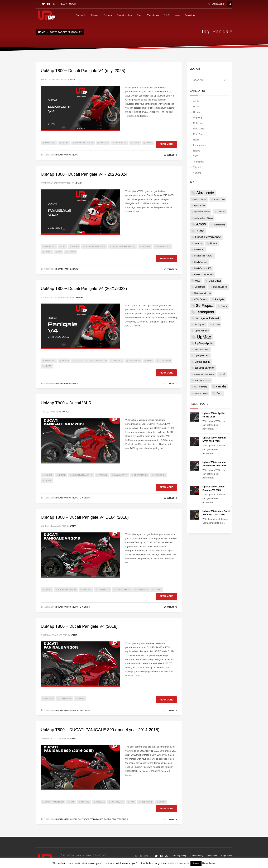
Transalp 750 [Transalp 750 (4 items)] (200, 325)
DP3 (64, 246)
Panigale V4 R (164, 246)
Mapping (68, 155)
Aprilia (196, 101)
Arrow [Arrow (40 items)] (201, 224)
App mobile (81, 15)
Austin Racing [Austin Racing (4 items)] (219, 225)
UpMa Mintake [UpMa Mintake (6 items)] (202, 331)
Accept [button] (196, 863)
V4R (60, 252)
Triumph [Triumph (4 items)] (216, 325)
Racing (107, 819)
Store (139, 15)
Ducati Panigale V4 (84, 143)
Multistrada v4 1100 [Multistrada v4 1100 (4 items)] (202, 293)
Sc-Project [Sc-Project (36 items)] (204, 306)
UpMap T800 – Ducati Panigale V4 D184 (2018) (85, 517)
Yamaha (197, 173)
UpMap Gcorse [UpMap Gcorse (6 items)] (202, 355)
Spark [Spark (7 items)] (224, 306)
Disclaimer (212, 856)
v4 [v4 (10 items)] (224, 374)
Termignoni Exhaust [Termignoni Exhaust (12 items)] (207, 318)
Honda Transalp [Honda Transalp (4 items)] (201, 262)
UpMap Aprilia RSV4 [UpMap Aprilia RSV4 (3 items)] (202, 349)
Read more (166, 144)
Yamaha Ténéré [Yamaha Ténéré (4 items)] (201, 393)
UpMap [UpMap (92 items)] (204, 337)
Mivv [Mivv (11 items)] (198, 281)
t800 (132, 802)
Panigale (104, 143)
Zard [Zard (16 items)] (219, 393)
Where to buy (153, 15)
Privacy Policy (180, 856)
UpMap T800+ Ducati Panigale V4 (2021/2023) (84, 288)
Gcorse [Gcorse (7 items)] (198, 243)
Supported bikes (124, 15)
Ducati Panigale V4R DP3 (124, 246)
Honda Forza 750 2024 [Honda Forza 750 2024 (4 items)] (204, 256)
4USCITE (49, 475)
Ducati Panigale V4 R (95, 246)
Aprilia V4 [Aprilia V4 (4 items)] (221, 212)
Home (42, 32)
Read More (209, 863)
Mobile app (78, 819)
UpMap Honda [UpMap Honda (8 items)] (203, 362)
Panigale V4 (121, 143)
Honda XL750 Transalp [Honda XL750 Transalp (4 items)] (204, 274)
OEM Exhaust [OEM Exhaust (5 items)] (201, 299)
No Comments (170, 155)
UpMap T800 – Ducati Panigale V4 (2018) (79, 626)
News (177, 15)
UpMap (72, 79)
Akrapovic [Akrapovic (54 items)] (205, 193)
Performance (141, 475)
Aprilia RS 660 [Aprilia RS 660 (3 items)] (219, 199)
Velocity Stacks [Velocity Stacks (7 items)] (202, 380)
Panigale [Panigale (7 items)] (219, 299)
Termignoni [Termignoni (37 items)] (205, 312)
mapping (85, 802)
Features (107, 15)
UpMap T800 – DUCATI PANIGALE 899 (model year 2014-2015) (100, 730)
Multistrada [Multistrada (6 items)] (200, 287)
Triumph (197, 167)
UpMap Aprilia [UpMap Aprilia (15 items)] (204, 343)
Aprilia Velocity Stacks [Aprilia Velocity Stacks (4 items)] (204, 218)
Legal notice (227, 856)
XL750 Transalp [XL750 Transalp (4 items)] (201, 387)
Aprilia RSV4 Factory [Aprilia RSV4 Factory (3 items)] (202, 212)
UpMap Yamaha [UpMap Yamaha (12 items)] (205, 368)
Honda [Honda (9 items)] (214, 243)
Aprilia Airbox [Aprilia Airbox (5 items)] (200, 199)
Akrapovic (50, 143)
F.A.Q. (167, 15)
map (73, 802)
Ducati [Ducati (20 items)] (200, 231)
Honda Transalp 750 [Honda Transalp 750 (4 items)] (203, 268)
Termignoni (165, 361)
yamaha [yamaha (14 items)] (221, 387)
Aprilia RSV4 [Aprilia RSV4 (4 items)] (200, 205)
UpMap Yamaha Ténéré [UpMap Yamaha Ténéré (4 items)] (204, 374)
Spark (136, 143)
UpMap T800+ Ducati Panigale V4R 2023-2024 (84, 174)
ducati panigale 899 (54, 802)
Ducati (65, 143)
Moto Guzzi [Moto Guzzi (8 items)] (215, 281)
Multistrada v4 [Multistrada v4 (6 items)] (220, 287)
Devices (95, 15)
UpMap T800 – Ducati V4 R (66, 403)
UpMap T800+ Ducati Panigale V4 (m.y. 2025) (83, 71)
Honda (197, 112)
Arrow (65, 361)
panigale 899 (118, 802)
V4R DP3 (72, 252)
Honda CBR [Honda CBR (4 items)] (199, 250)
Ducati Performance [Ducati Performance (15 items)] (208, 237)
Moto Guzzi (199, 129)
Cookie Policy (197, 856)
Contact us (190, 15)
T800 (114, 819)
